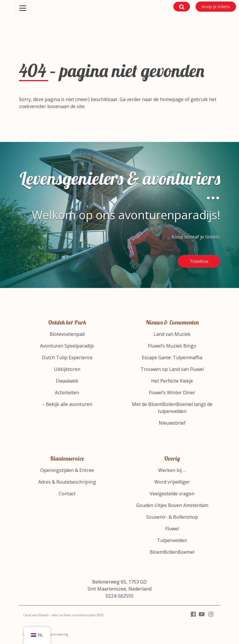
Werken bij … (172, 470)
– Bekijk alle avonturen (67, 404)
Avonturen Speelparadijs (67, 346)
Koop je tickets (216, 7)
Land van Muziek (172, 334)
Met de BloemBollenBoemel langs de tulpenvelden (172, 408)
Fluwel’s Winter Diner (172, 393)
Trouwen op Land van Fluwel (172, 369)
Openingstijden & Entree (67, 470)
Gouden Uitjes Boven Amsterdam (172, 505)
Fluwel (172, 529)
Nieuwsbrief (172, 423)
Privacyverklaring (54, 634)
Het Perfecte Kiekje (172, 381)
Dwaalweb (67, 381)
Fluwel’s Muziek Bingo (172, 346)
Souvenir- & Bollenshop (172, 517)
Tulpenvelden (172, 540)
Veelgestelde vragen (172, 494)
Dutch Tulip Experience (67, 357)
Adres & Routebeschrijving (67, 482)
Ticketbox (199, 261)
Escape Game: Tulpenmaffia (172, 357)
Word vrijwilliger (172, 482)
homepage (172, 99)
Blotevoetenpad (67, 334)
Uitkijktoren (67, 369)
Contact (67, 494)
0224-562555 (120, 596)
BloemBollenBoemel (172, 552)
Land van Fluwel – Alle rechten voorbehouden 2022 (63, 615)
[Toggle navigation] (23, 8)
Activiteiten (67, 393)
